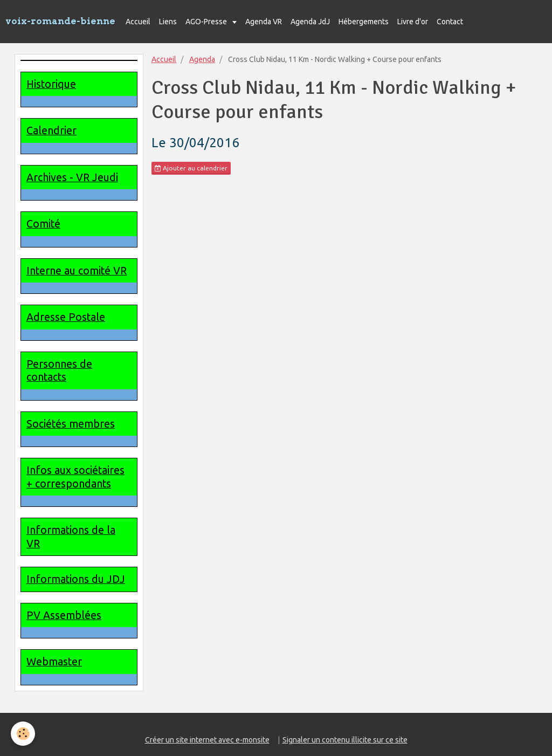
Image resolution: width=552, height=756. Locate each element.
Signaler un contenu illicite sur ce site (345, 740)
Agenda (202, 59)
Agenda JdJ (310, 22)
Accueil (138, 22)
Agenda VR (264, 22)
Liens (168, 22)
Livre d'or (413, 22)
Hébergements (364, 22)
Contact (450, 22)
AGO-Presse (207, 22)
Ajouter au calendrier (191, 168)
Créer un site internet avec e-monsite (207, 740)
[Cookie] (23, 734)
